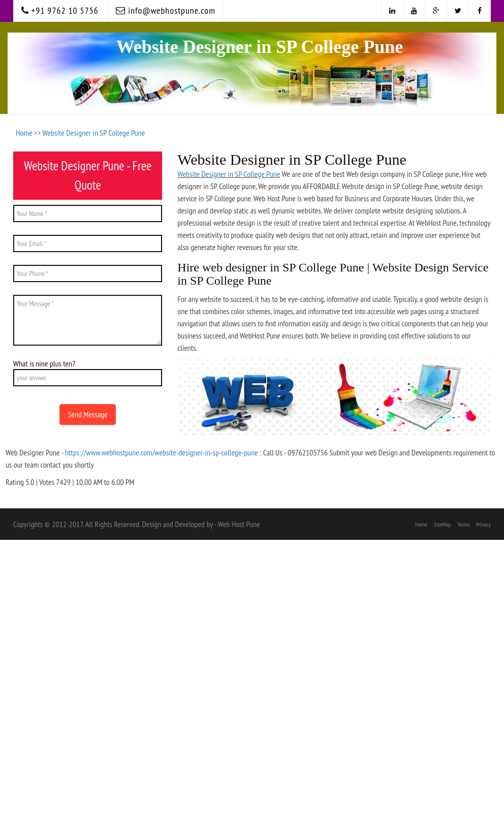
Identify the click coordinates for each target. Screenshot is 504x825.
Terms (463, 524)
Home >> (29, 133)
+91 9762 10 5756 (60, 10)
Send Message (87, 414)
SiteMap (443, 524)
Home (421, 524)
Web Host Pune (239, 524)
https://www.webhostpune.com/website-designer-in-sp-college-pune (162, 452)
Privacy (483, 524)
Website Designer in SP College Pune (93, 133)
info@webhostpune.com (166, 10)
